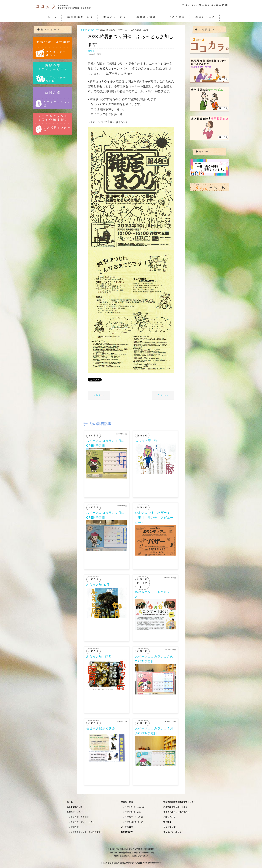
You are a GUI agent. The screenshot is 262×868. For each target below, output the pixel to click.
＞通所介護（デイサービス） (82, 822)
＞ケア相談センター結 (133, 822)
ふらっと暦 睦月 (99, 657)
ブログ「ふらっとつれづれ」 (176, 812)
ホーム (70, 802)
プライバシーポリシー (173, 832)
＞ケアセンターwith (132, 812)
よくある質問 (127, 827)
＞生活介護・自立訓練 (79, 817)
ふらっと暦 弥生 (148, 441)
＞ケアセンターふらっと (134, 807)
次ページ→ (163, 395)
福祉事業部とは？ (75, 807)
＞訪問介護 (74, 827)
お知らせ (93, 51)
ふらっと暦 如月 (98, 585)
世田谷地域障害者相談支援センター (179, 802)
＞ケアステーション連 (133, 817)
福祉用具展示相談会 (101, 728)
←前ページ (99, 395)
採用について (127, 832)
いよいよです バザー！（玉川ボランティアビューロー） (154, 518)
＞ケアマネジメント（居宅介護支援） (86, 832)
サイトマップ (169, 827)
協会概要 (167, 822)
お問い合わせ (169, 817)
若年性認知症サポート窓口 (175, 807)
